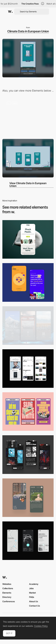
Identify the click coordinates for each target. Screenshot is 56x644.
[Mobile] (28, 369)
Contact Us (34, 606)
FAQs (32, 597)
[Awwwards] (10, 12)
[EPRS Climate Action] (28, 116)
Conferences (9, 601)
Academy (34, 584)
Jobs (31, 588)
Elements (7, 593)
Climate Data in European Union (28, 31)
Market (32, 593)
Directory (7, 597)
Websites (7, 584)
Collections (8, 588)
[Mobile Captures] (28, 282)
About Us (34, 601)
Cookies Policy (41, 626)
